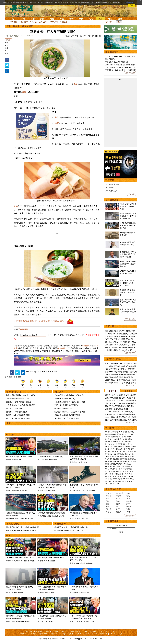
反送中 (128, 449)
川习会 (92, 621)
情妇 (106, 452)
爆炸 (42, 490)
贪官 (132, 449)
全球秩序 (50, 592)
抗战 (122, 476)
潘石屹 (54, 460)
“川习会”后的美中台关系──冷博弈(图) (119, 412)
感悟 (120, 481)
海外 (131, 474)
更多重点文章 (130, 319)
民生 (127, 474)
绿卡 (123, 474)
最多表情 (129, 391)
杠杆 (106, 457)
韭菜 (6, 51)
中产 (121, 459)
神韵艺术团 (44, 634)
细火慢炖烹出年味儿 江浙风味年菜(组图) (70, 412)
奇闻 (110, 19)
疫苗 (114, 439)
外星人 (107, 484)
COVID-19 (111, 434)
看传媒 (87, 634)
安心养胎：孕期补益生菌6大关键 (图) (119, 350)
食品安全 (48, 516)
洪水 (45, 621)
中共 (73, 462)
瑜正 (118, 509)
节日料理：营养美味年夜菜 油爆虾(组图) (70, 402)
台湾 (129, 459)
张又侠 (127, 434)
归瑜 (128, 496)
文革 (114, 484)
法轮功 (107, 466)
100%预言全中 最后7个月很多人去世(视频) (121, 334)
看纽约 (79, 634)
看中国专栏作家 (113, 489)
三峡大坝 (124, 437)
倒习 (23, 592)
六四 (131, 434)
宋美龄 (107, 479)
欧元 (126, 457)
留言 (81, 36)
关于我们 (55, 631)
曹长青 (119, 512)
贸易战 (117, 434)
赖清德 (130, 444)
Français (93, 631)
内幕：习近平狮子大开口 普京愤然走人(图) (121, 363)
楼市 (111, 459)
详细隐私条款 (129, 2)
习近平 (42, 460)
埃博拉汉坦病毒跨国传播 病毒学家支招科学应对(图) (128, 226)
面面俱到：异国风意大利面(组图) (19, 402)
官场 (33, 19)
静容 (118, 507)
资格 (86, 462)
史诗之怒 (75, 621)
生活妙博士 (23, 22)
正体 (72, 36)
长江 (111, 439)
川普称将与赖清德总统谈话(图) (117, 409)
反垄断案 (11, 519)
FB (115, 454)
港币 (133, 457)
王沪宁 (133, 447)
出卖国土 (108, 437)
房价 (118, 462)
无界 (121, 634)
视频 (120, 19)
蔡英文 (134, 459)
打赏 (77, 36)
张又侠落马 (110, 188)
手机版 (67, 36)
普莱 (10, 460)
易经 (106, 481)
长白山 (107, 469)
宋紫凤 (109, 493)
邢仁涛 (109, 509)
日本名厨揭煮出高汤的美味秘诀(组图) (69, 395)
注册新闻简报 (112, 521)
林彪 (116, 479)
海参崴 (125, 459)
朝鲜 (118, 454)
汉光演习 (108, 442)
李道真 (119, 496)
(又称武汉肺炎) (116, 432)
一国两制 (133, 452)
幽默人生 (111, 481)
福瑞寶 (95, 634)
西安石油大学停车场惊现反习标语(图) (119, 377)
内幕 (121, 449)
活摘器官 (114, 437)
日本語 (113, 631)
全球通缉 (25, 519)
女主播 (113, 471)
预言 (17, 460)
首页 (13, 19)
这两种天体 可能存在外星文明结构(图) (119, 339)
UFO (112, 444)
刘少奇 (120, 479)
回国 (116, 474)
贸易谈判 (128, 447)
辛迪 (128, 512)
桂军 (118, 476)
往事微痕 (114, 442)
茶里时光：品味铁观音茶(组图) (18, 418)
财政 (114, 459)
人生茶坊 (33, 22)
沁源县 (49, 490)
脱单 (10, 621)
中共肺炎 (108, 432)
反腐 (116, 452)
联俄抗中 (75, 592)
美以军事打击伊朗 (112, 184)
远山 (118, 499)
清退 (82, 462)
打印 (85, 36)
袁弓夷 (122, 439)
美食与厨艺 (54, 22)
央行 (130, 454)
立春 (6, 48)
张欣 (50, 460)
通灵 (13, 460)
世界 (81, 19)
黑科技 (42, 516)
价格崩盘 (61, 516)
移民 (124, 471)
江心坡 (118, 469)
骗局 (19, 621)
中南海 (117, 449)
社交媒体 (111, 454)
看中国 (23, 10)
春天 (6, 45)
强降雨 (50, 621)
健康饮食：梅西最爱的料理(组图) (67, 415)
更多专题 (132, 194)
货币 (118, 457)
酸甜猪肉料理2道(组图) (64, 408)
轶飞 (108, 499)
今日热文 (11, 435)
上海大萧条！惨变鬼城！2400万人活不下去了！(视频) (127, 283)
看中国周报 (23, 329)
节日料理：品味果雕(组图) (65, 399)
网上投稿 (30, 631)
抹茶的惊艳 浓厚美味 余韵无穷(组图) (20, 395)
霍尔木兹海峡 (84, 621)
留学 (132, 471)
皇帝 (127, 479)
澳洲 (111, 476)
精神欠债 (75, 490)
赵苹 (128, 504)
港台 (52, 19)
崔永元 (112, 449)
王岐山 (125, 444)
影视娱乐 (64, 22)
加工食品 (55, 516)
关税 (111, 447)
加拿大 (122, 454)
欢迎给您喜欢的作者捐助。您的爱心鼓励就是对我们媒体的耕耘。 (39, 321)
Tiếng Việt (104, 631)
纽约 (71, 19)
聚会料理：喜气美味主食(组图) (67, 418)
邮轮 (20, 460)
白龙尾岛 (112, 469)
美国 (42, 19)
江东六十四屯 (120, 466)
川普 (82, 519)
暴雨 (42, 621)
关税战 (74, 519)
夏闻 (128, 499)
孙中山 (126, 476)
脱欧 (126, 454)
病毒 (106, 434)
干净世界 (33, 634)
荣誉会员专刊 (112, 52)
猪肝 (6, 53)
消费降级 (25, 490)
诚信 (87, 490)
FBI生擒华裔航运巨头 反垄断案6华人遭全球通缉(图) (128, 264)
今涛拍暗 (120, 493)
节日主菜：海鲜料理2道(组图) (66, 405)
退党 (130, 442)
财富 (118, 459)
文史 (91, 19)
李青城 (129, 507)
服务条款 (65, 631)
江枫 (128, 509)
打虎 (120, 452)
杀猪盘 (14, 621)
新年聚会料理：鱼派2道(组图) (18, 399)
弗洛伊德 (108, 444)
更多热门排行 (130, 385)
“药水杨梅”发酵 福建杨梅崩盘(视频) (52, 513)
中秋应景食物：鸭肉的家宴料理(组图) (21, 405)
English (84, 631)
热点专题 (110, 180)
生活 (100, 19)
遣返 (110, 474)
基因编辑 (111, 464)
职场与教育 (43, 22)
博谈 (62, 19)
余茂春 (81, 592)
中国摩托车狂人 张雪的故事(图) (117, 62)
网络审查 (112, 466)
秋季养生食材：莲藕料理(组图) (18, 415)
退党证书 (104, 634)
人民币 (122, 457)
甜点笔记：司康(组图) (15, 408)
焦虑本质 (82, 490)
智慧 (116, 481)
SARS (123, 469)
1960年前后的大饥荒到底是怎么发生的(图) (121, 380)
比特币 (114, 457)
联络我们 (39, 631)
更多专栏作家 (130, 516)
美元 (110, 457)
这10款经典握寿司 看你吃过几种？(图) (21, 531)
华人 (121, 471)
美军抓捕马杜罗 (111, 191)
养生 (118, 484)
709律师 (125, 464)
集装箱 (30, 519)
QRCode (30, 372)
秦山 (108, 507)
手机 (123, 481)
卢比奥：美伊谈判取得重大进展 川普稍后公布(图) (128, 206)
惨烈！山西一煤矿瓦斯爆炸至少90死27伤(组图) (128, 302)
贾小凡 (109, 496)
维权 (121, 464)
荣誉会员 (86, 346)
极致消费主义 (16, 490)
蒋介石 (131, 476)
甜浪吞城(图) (110, 59)
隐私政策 (75, 631)
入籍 (120, 474)
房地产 (107, 459)
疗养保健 (13, 22)
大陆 (23, 19)
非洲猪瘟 (126, 462)
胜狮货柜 (18, 519)
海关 (106, 474)
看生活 (16, 26)
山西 (45, 490)
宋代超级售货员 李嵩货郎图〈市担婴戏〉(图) (127, 293)
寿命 (111, 484)
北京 (106, 462)
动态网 (113, 634)
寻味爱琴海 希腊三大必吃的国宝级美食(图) (23, 527)
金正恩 (120, 444)
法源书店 (54, 634)
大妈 (114, 462)
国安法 (107, 439)
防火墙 (117, 464)
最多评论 (112, 391)
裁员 (10, 490)
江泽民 (107, 449)
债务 (133, 454)
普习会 (87, 592)
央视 (15, 592)
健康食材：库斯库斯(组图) (16, 412)
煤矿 (54, 490)
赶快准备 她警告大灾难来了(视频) (19, 457)
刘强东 (110, 462)
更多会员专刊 (130, 73)
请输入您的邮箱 (121, 526)
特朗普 (127, 432)
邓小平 (112, 479)
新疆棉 (129, 437)
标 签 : (8, 40)
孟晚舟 (107, 447)
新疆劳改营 (129, 469)
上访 (130, 464)
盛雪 (118, 504)
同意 (132, 5)
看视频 (71, 634)
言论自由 (108, 471)
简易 (128, 493)
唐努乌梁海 (129, 466)
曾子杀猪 (92, 490)
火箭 (19, 592)
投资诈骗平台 (26, 621)
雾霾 (106, 464)
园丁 (108, 504)
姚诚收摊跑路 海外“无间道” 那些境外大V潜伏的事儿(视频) (128, 254)
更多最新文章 (130, 353)
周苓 (108, 501)
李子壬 (109, 512)
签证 (113, 474)
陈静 (118, 501)
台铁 (119, 437)
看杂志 (63, 634)
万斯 (119, 447)
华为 (110, 452)
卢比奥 (131, 432)
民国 (115, 476)
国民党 (126, 442)
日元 (129, 457)
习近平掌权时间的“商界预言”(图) (50, 457)
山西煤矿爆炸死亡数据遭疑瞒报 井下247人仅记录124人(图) (128, 216)
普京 (78, 519)
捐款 (47, 631)
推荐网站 (23, 634)
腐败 (113, 452)
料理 (6, 43)
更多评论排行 (130, 422)
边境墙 (115, 447)
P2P (134, 462)
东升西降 (43, 592)
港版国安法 (128, 439)
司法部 (78, 462)
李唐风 (129, 501)
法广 (106, 454)
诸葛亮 (132, 479)
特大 (90, 36)
